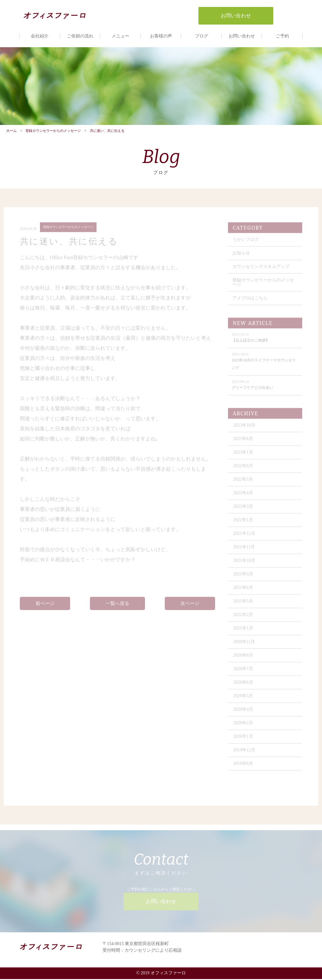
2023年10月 (245, 428)
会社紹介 (40, 36)
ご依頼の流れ (80, 36)
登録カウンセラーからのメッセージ (53, 131)
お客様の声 (161, 36)
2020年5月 (244, 699)
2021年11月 (244, 550)
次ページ (190, 606)
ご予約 (282, 36)
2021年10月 (245, 564)
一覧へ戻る (117, 606)
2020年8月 (244, 659)
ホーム (11, 131)
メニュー (120, 36)
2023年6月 (244, 442)
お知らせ (241, 256)
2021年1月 (244, 631)
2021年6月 (244, 591)
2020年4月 (244, 713)
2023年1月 (244, 456)
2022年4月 (244, 496)
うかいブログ (246, 243)
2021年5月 (244, 604)
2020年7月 (244, 672)
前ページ (45, 606)
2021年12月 (245, 537)
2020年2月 (244, 726)
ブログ (202, 36)
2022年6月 (244, 469)
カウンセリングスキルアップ (261, 270)
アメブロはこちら (250, 301)
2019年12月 (245, 753)
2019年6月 (244, 767)
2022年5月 (244, 483)
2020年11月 (244, 645)
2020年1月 (244, 740)
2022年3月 (244, 510)
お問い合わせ (242, 36)
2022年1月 (244, 523)
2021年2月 (244, 618)
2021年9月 (244, 577)
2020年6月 (244, 686)
